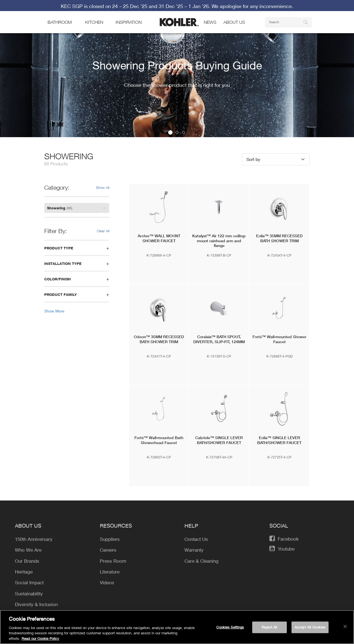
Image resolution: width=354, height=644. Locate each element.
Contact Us (294, 4)
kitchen (94, 31)
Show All (103, 214)
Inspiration (129, 31)
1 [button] (170, 159)
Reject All (269, 629)
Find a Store (261, 4)
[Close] (345, 629)
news (210, 31)
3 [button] (184, 159)
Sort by (253, 186)
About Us (234, 31)
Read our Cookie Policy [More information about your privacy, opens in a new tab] (40, 641)
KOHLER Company (70, 4)
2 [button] (177, 159)
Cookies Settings (230, 629)
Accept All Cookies (310, 629)
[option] (177, 104)
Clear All (103, 257)
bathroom (60, 31)
